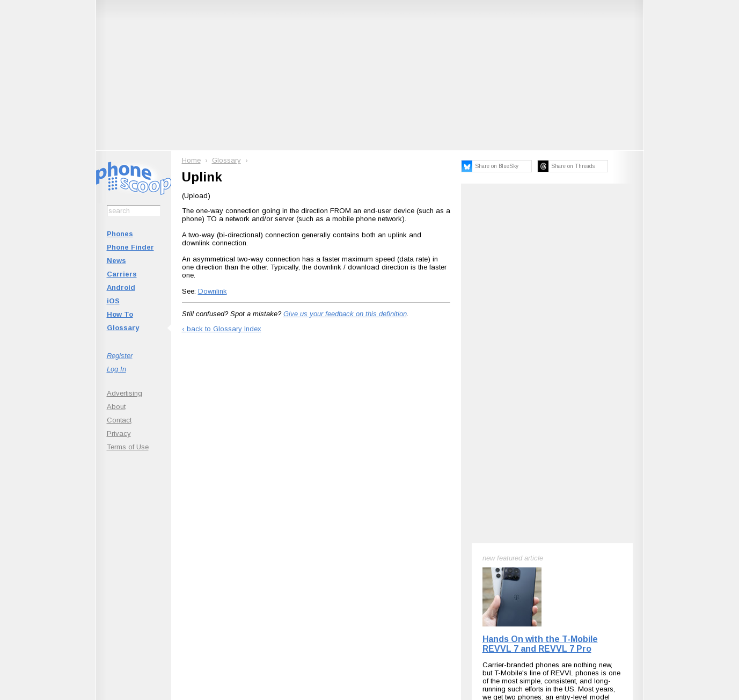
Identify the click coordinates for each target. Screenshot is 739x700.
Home (191, 160)
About (116, 407)
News (116, 261)
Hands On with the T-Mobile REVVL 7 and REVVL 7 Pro (540, 644)
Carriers (122, 274)
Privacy (119, 433)
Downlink (213, 291)
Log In (116, 369)
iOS (113, 301)
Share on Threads (573, 166)
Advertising (125, 393)
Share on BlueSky (497, 166)
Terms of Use (128, 447)
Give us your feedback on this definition (345, 314)
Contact (119, 420)
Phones (120, 234)
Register (120, 356)
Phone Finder (130, 247)
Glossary (123, 328)
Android (121, 287)
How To (120, 314)
